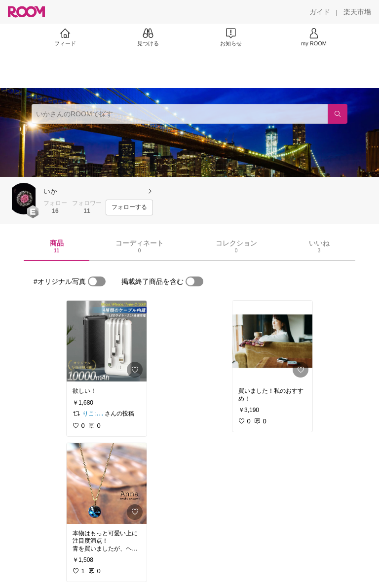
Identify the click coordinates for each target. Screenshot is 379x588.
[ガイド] (320, 12)
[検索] (338, 114)
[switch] (97, 281)
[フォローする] (129, 208)
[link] (107, 341)
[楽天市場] (357, 12)
